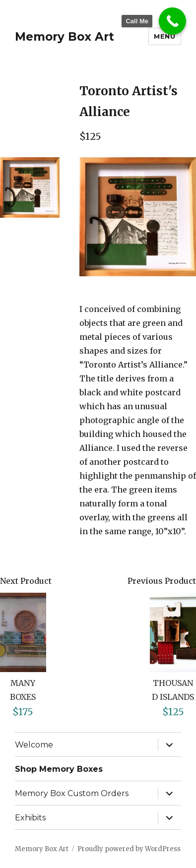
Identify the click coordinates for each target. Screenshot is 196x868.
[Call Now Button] (172, 21)
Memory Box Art (65, 37)
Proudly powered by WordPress (129, 849)
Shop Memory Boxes (59, 769)
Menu (164, 36)
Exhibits (30, 818)
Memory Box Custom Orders (72, 793)
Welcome (34, 745)
